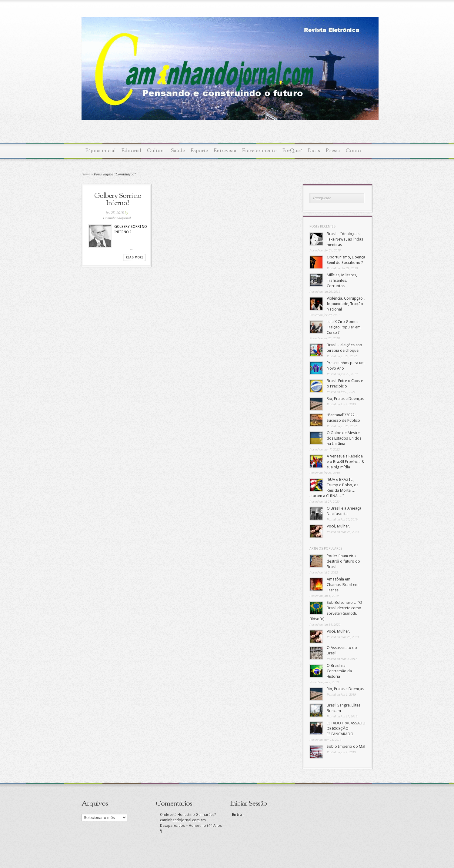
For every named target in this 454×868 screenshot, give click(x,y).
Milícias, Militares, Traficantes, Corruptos (342, 280)
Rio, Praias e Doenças (345, 399)
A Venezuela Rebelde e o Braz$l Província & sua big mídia (346, 462)
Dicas (314, 151)
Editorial (131, 151)
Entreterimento (259, 151)
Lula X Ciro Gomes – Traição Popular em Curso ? (344, 327)
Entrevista (225, 151)
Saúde (178, 151)
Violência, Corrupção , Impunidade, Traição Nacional (346, 304)
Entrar (238, 815)
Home (86, 174)
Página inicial (101, 151)
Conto (353, 151)
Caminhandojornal (117, 218)
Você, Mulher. (338, 526)
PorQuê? (292, 151)
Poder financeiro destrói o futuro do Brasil (343, 561)
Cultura (156, 151)
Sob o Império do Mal (346, 746)
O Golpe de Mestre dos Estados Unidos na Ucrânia (344, 438)
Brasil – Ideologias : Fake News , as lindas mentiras (345, 239)
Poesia (333, 151)
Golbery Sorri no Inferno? (118, 200)
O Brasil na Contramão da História (339, 671)
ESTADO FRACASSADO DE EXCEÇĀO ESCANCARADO (346, 728)
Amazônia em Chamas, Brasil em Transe (343, 585)
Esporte (199, 151)
